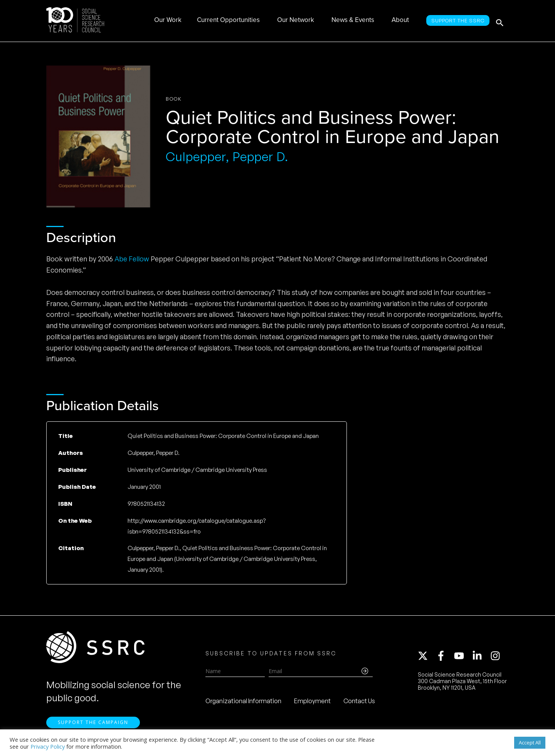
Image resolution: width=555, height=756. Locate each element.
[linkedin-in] (481, 657)
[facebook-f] (444, 657)
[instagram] (497, 657)
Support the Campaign (93, 725)
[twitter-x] (426, 657)
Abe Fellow (132, 259)
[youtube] (462, 657)
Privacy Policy (48, 746)
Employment (312, 702)
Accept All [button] (530, 743)
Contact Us (359, 702)
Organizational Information (243, 702)
